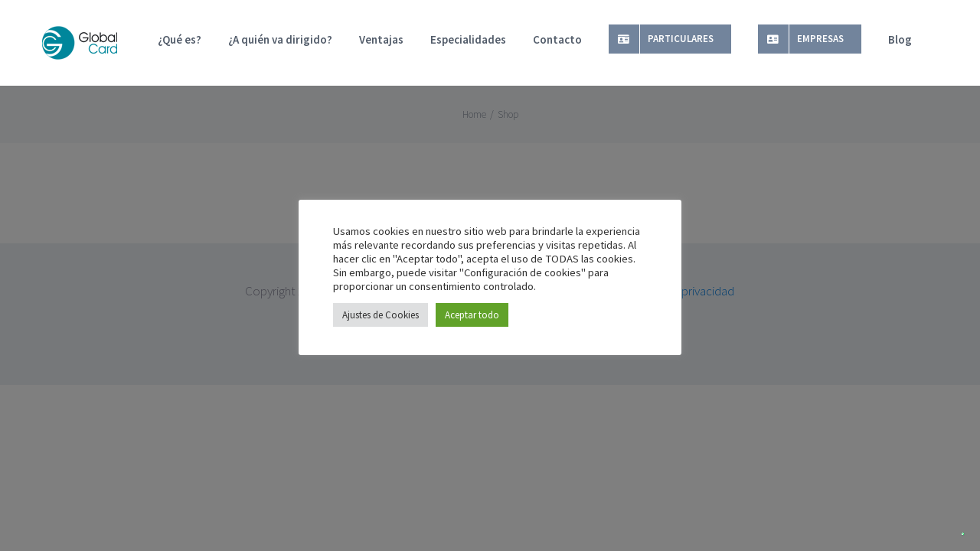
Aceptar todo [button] (472, 315)
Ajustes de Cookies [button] (381, 315)
